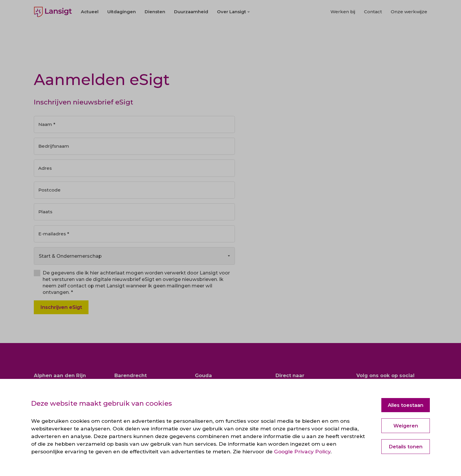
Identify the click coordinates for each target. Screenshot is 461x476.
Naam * (48, 125)
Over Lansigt (232, 30)
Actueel (90, 30)
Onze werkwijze (409, 30)
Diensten (155, 30)
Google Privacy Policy (302, 451)
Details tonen (406, 447)
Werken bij (343, 30)
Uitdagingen (122, 30)
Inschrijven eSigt (61, 310)
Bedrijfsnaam (55, 147)
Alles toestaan (406, 405)
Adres (46, 169)
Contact (373, 30)
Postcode (50, 192)
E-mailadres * (55, 236)
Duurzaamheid (191, 30)
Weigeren (406, 426)
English (41, 9)
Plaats (46, 214)
